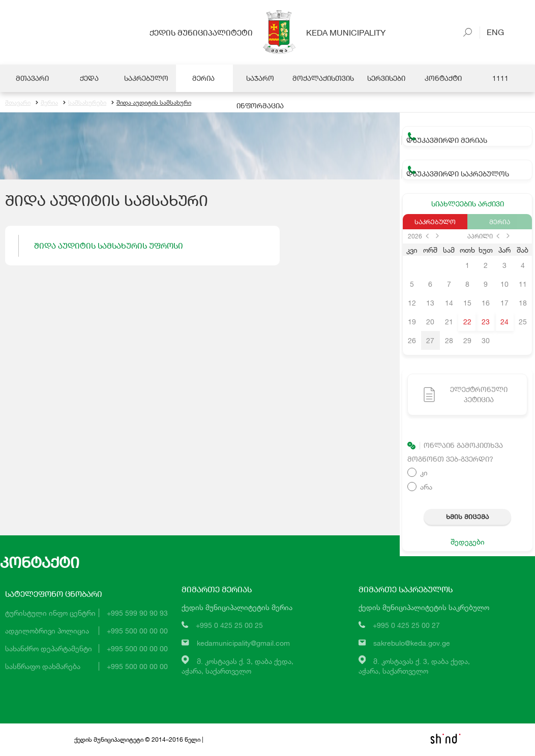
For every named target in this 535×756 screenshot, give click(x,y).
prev (427, 236)
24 (504, 322)
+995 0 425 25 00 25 (229, 626)
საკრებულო (435, 222)
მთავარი (18, 103)
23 (486, 322)
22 (467, 322)
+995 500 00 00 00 (137, 631)
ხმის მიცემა (467, 517)
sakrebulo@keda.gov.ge (412, 643)
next (437, 236)
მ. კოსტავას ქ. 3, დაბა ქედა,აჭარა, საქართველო (237, 667)
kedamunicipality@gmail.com (243, 643)
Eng (492, 32)
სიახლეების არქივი (468, 204)
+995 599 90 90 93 (137, 613)
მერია (47, 103)
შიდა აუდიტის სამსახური (151, 103)
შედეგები (468, 542)
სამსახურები (85, 103)
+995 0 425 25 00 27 (406, 626)
